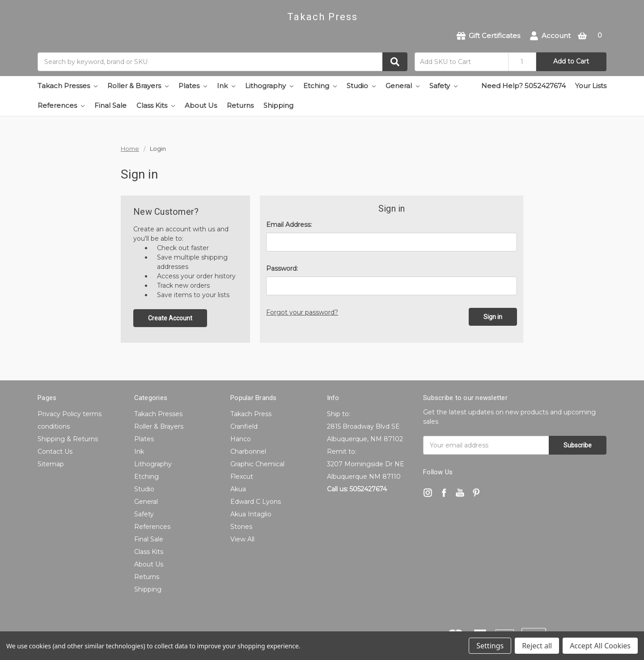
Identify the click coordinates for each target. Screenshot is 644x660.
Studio (361, 86)
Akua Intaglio (251, 514)
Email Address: (289, 225)
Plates (193, 86)
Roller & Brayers (138, 86)
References (61, 105)
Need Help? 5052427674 (523, 86)
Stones (241, 527)
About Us (201, 105)
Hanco (241, 439)
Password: (282, 268)
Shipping (278, 105)
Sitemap (51, 464)
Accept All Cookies (600, 646)
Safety (443, 86)
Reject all (537, 646)
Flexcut (242, 477)
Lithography (269, 86)
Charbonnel (248, 451)
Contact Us (55, 451)
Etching (320, 86)
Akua (238, 489)
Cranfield (244, 426)
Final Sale (110, 105)
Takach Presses (68, 86)
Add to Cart (571, 61)
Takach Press (251, 414)
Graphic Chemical (257, 464)
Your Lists (591, 86)
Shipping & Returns (68, 439)
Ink (226, 86)
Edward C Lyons (256, 502)
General (402, 86)
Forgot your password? (302, 312)
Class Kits (156, 105)
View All (242, 539)
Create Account (170, 318)
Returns (240, 105)
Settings (490, 646)
